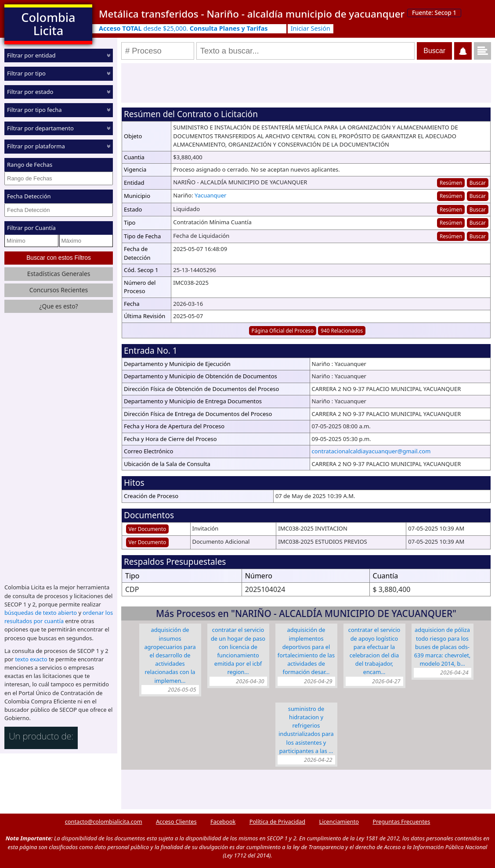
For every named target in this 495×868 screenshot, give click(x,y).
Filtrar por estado (30, 92)
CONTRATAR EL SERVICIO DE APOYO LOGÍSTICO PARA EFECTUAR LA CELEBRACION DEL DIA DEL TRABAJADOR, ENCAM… (374, 651)
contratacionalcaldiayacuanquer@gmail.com (371, 451)
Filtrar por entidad (31, 55)
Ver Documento (148, 529)
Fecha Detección (29, 196)
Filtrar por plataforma (36, 146)
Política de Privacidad (277, 821)
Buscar (478, 183)
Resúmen (451, 183)
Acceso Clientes (176, 821)
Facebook (223, 821)
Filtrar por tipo (26, 73)
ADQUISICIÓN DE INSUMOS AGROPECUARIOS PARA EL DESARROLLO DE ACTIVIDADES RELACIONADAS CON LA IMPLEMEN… (170, 655)
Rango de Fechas (30, 165)
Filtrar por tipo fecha (34, 110)
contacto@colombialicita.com (104, 821)
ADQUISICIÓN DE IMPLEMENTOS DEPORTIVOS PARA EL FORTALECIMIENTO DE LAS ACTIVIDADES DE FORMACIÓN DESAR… (306, 651)
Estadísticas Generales (59, 274)
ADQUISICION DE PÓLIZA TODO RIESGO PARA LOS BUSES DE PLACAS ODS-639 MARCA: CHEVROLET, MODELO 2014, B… (442, 647)
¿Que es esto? (58, 306)
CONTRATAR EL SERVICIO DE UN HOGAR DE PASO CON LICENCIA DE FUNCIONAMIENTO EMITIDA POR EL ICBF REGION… (238, 651)
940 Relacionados (342, 330)
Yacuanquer (210, 195)
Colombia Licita (48, 24)
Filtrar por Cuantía (31, 228)
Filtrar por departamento (40, 128)
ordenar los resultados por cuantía (59, 617)
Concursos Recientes (59, 290)
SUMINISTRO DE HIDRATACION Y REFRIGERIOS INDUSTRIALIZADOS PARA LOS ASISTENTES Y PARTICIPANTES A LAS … (306, 730)
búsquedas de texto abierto (41, 613)
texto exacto (31, 659)
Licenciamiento (339, 821)
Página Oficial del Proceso (282, 330)
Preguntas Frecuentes (401, 821)
